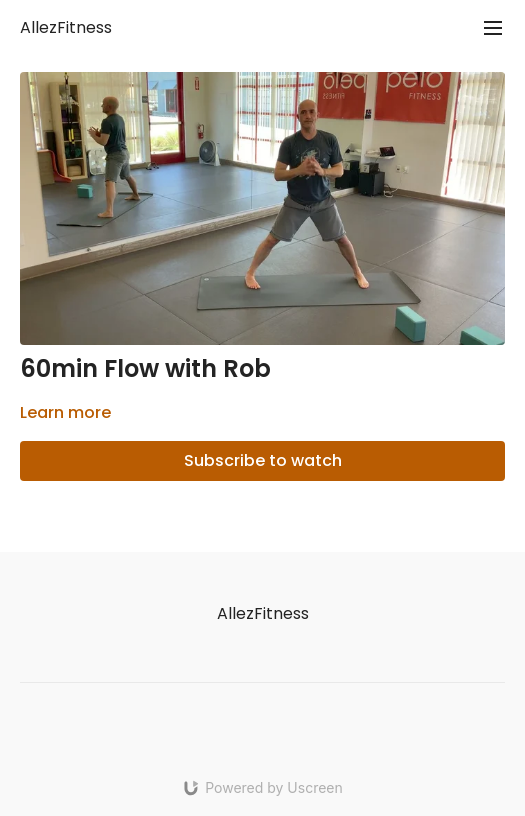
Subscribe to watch (263, 460)
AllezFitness (66, 27)
